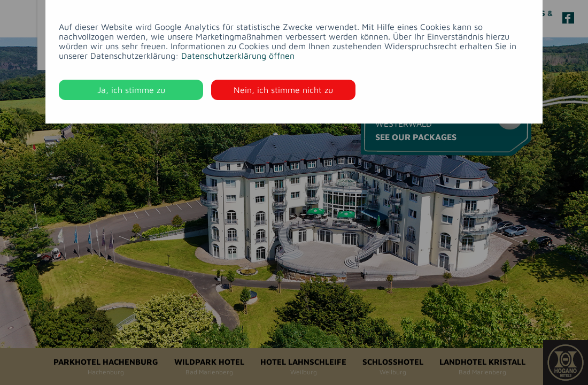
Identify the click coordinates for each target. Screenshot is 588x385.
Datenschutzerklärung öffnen (238, 56)
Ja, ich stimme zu (131, 90)
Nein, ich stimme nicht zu (283, 90)
